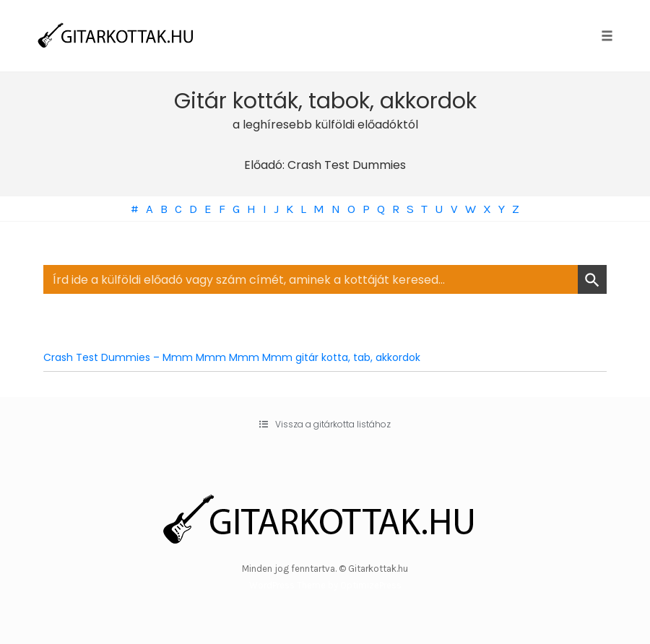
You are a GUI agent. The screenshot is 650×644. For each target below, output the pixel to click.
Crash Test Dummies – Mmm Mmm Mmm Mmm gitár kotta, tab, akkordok (232, 357)
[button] (325, 425)
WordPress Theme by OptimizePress (325, 585)
